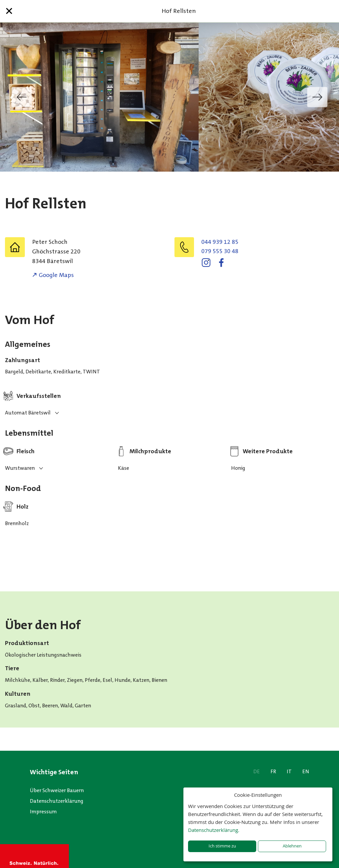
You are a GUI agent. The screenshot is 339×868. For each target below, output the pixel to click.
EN (306, 771)
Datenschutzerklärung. (214, 830)
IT (289, 771)
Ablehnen (292, 846)
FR (273, 771)
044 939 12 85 (220, 242)
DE (257, 771)
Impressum (43, 812)
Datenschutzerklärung (57, 801)
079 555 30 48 (220, 251)
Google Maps (56, 275)
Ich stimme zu (222, 846)
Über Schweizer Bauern (57, 790)
